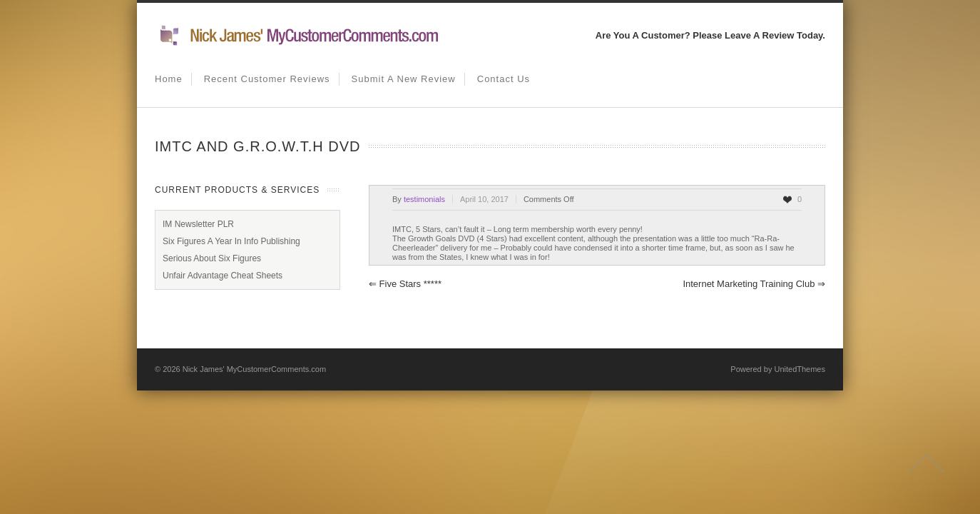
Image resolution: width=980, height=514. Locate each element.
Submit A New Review (404, 79)
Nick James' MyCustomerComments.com (254, 369)
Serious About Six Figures (212, 258)
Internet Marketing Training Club (754, 284)
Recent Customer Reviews (267, 79)
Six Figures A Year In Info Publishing (231, 241)
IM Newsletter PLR (198, 224)
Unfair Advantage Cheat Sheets (223, 276)
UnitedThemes (800, 369)
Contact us (504, 79)
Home (169, 79)
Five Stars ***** (405, 284)
